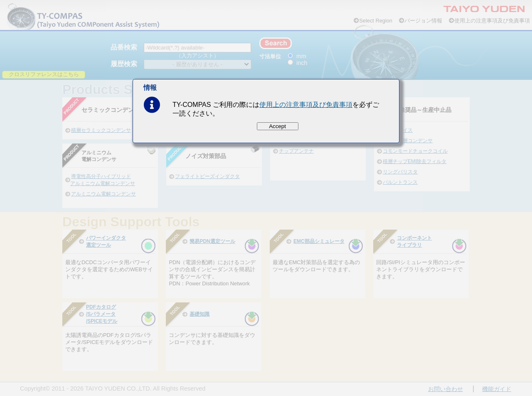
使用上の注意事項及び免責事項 (306, 105)
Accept (277, 126)
